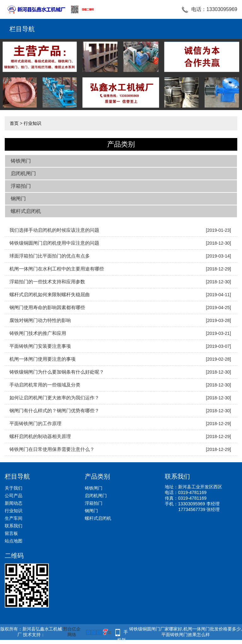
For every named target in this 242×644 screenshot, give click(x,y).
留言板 (11, 533)
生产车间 (14, 518)
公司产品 (14, 496)
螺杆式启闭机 (26, 211)
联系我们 (14, 526)
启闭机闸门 (23, 173)
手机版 (123, 633)
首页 (14, 123)
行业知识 (32, 123)
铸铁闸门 (21, 161)
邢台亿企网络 (72, 632)
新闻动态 (14, 503)
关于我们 (14, 488)
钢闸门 (18, 199)
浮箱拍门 (21, 186)
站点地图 (14, 541)
